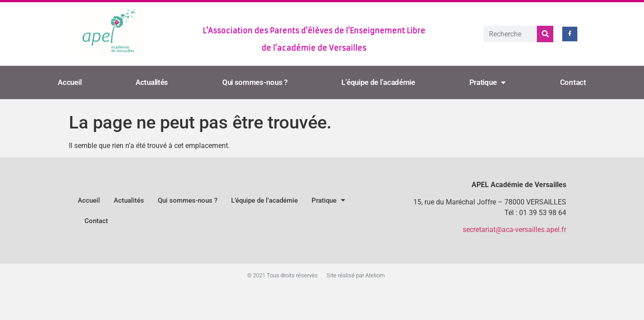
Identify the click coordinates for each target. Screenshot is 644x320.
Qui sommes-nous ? (255, 82)
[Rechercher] (545, 34)
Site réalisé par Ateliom (356, 275)
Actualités (152, 82)
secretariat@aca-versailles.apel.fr (514, 230)
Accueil (70, 82)
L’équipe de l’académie (378, 82)
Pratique (488, 82)
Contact (573, 82)
